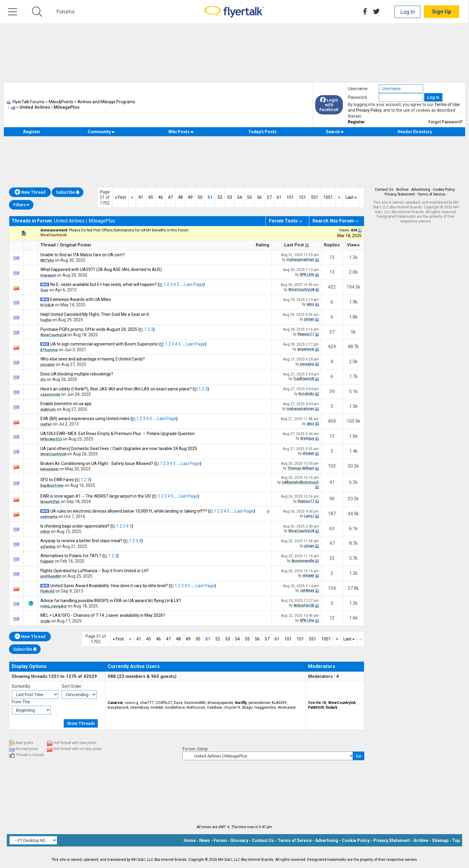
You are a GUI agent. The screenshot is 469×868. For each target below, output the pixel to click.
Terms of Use (447, 104)
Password (357, 97)
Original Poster (76, 245)
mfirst (45, 532)
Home (190, 840)
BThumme (49, 350)
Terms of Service (431, 194)
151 (302, 197)
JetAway (307, 590)
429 (332, 347)
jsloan (309, 319)
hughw (46, 320)
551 (315, 197)
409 (332, 421)
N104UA (47, 305)
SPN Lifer (307, 275)
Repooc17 (306, 334)
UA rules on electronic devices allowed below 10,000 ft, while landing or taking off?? (129, 511)
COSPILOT (164, 703)
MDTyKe (47, 260)
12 (332, 618)
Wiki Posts (181, 132)
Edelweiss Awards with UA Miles (81, 299)
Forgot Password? (446, 122)
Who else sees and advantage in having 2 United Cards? (93, 359)
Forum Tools (283, 221)
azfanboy (48, 547)
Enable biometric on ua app (66, 404)
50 (200, 197)
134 (332, 588)
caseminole (50, 395)
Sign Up (442, 12)
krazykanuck (118, 708)
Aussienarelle (303, 561)
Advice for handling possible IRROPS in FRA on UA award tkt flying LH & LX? (111, 601)
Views (353, 245)
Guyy (44, 290)
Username (358, 89)
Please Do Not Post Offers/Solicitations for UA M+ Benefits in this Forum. (129, 230)
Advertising (421, 190)
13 (332, 257)
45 (151, 197)
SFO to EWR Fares (57, 480)
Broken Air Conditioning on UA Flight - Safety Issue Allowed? (97, 463)
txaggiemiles (265, 708)
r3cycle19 (232, 708)
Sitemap (440, 840)
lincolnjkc (306, 394)
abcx (310, 304)
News (205, 840)
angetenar (306, 349)
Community (101, 132)
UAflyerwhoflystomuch (300, 482)
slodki (45, 621)
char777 (147, 703)
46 (161, 197)
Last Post (294, 245)
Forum (220, 840)
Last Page (194, 284)
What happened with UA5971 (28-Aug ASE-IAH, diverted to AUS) (101, 269)
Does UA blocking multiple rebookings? (77, 374)
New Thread (30, 192)
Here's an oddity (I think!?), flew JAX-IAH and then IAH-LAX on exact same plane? (116, 389)
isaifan (46, 424)
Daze (178, 703)
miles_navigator (54, 606)
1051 (328, 197)
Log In (409, 12)
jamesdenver (259, 703)
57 (269, 197)
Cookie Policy (444, 190)
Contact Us (384, 190)
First (120, 197)
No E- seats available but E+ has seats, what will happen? (103, 284)
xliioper (309, 453)
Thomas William (301, 468)
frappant (47, 561)
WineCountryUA (53, 235)
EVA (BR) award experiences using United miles (85, 419)
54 (240, 197)
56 (259, 197)
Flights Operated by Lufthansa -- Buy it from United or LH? (95, 571)
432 (332, 287)
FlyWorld (47, 591)
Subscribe (68, 192)
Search (335, 132)
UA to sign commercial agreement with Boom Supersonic (104, 344)
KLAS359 (279, 703)
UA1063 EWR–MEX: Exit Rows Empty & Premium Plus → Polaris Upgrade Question (118, 434)
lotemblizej (140, 708)
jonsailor (48, 365)
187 (332, 514)
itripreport (48, 275)
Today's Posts (262, 132)
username (49, 517)
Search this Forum (333, 221)
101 (290, 197)
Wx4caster (287, 708)
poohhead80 (51, 576)
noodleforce (175, 708)
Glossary (239, 840)
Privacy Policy (369, 110)
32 (332, 558)
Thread (48, 245)
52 (220, 197)
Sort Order (71, 686)
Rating (262, 245)
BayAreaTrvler (52, 486)
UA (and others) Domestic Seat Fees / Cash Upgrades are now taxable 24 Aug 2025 (119, 449)
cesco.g (131, 703)
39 (332, 391)
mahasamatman (300, 260)
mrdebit (157, 708)
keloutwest (50, 469)
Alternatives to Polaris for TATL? (71, 556)
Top (456, 840)
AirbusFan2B (304, 605)
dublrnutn (48, 410)
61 (279, 197)
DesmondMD (195, 703)
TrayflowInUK (304, 379)
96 (332, 499)
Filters (21, 205)
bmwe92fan (50, 502)
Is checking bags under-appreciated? (75, 526)
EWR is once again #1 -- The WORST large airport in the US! (96, 496)
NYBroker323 (51, 439)
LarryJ (309, 516)
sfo (43, 380)
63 (332, 529)
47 (170, 197)
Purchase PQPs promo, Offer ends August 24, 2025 (89, 329)
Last (351, 197)
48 (180, 197)
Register (356, 122)
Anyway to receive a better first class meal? (81, 541)
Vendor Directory (415, 132)
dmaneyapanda (220, 703)
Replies (332, 245)
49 (190, 197)
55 (249, 197)
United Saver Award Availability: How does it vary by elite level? (109, 586)
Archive (402, 190)
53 (230, 197)
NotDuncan (196, 708)
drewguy (307, 438)
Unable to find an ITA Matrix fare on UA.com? (83, 255)
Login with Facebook (329, 105)
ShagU (247, 708)
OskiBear (214, 708)
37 (332, 332)
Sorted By (21, 686)
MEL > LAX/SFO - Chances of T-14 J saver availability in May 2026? (103, 615)
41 (141, 197)
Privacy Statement (400, 194)
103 (332, 466)
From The (21, 702)
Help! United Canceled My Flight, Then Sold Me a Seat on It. (95, 314)
